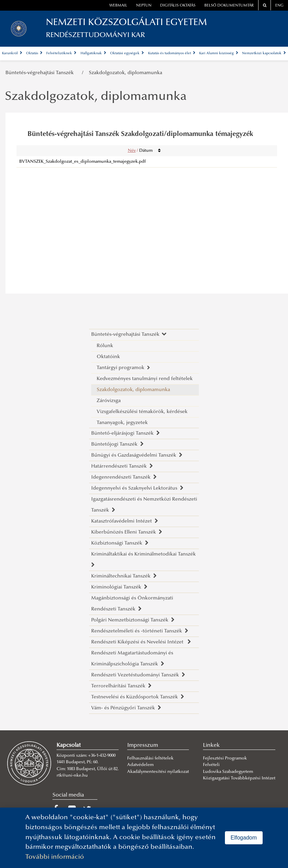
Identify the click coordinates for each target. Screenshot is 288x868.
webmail (118, 6)
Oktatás (34, 53)
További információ (55, 857)
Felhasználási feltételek (150, 758)
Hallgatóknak (93, 53)
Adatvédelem (140, 765)
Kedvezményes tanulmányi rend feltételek (145, 379)
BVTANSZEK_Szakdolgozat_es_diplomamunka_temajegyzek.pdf (82, 162)
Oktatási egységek (127, 53)
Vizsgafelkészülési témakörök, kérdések (142, 412)
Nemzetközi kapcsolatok (264, 53)
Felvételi (211, 765)
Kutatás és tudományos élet (172, 53)
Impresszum (143, 745)
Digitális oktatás (178, 6)
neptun (144, 6)
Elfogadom (244, 838)
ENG (279, 6)
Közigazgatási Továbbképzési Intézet (239, 778)
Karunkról (12, 53)
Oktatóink (108, 357)
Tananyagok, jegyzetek (122, 423)
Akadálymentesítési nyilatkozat (158, 772)
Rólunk (105, 346)
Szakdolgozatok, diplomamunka (125, 73)
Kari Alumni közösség (219, 53)
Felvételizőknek (61, 53)
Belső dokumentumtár (229, 6)
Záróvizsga (109, 401)
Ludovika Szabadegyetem (228, 772)
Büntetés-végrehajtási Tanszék (41, 73)
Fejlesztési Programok (225, 758)
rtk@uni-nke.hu (72, 776)
